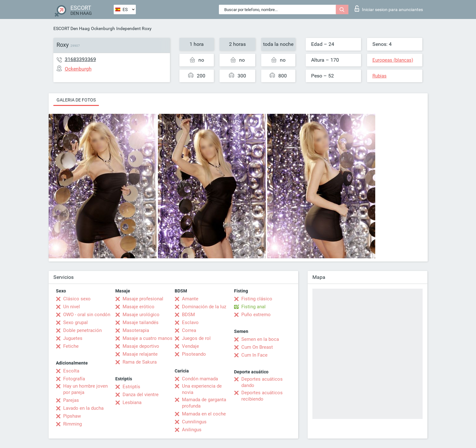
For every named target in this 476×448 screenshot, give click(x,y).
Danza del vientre (141, 395)
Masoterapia (136, 330)
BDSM (188, 315)
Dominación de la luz (204, 307)
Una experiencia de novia (202, 389)
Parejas (71, 400)
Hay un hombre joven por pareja (85, 389)
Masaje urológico (141, 315)
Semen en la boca (260, 339)
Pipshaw (72, 416)
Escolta (71, 371)
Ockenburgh (103, 28)
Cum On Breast (257, 347)
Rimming (72, 424)
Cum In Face (254, 355)
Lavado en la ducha (83, 408)
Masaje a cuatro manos (148, 338)
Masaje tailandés (141, 322)
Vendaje (190, 346)
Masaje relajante (140, 354)
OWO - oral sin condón (87, 315)
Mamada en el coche (204, 414)
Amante (190, 299)
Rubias (380, 76)
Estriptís (131, 387)
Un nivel (72, 307)
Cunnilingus (194, 422)
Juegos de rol (196, 338)
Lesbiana (132, 402)
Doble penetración (82, 330)
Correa (189, 330)
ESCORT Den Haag (72, 28)
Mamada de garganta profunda (204, 403)
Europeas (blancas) (393, 60)
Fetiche (71, 346)
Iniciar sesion (389, 9)
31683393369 (80, 59)
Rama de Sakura (140, 362)
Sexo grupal (75, 322)
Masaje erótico (139, 307)
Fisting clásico (257, 299)
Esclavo (190, 322)
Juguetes (73, 338)
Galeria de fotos (76, 100)
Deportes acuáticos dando (262, 382)
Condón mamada (200, 379)
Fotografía (74, 379)
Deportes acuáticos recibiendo (262, 396)
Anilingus (192, 430)
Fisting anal (253, 307)
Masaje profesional (143, 299)
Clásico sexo (77, 299)
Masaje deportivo (141, 346)
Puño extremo (256, 315)
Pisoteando (194, 354)
